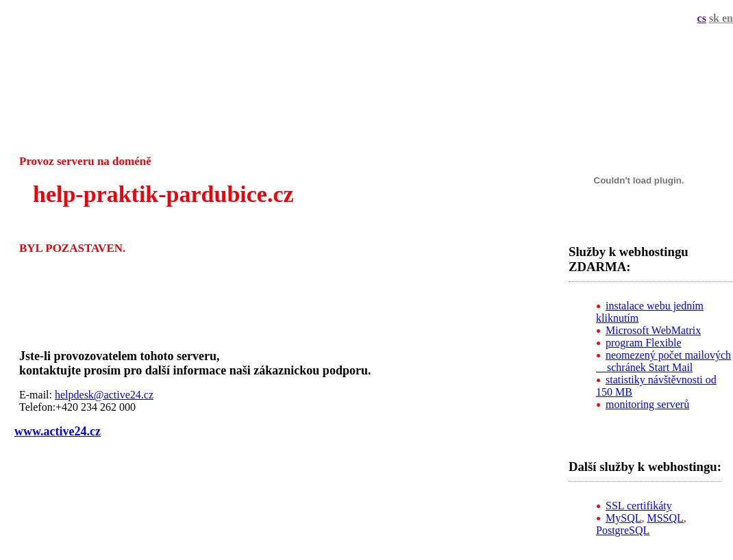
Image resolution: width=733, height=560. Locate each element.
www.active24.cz (58, 431)
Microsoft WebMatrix (653, 330)
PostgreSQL (623, 530)
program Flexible (644, 343)
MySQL (623, 518)
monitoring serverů (647, 404)
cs (702, 18)
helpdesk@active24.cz (104, 395)
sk (716, 18)
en (728, 18)
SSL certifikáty (639, 506)
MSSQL (665, 518)
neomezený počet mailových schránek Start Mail (663, 361)
